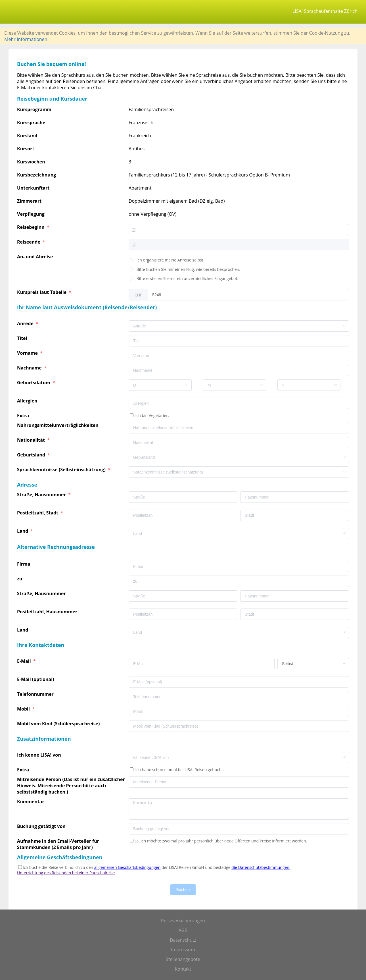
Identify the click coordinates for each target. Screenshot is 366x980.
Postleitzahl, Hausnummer (48, 612)
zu (20, 579)
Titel (23, 338)
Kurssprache (31, 122)
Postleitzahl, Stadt (38, 513)
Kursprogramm (34, 109)
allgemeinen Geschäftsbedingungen (127, 867)
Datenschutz (183, 940)
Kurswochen (31, 162)
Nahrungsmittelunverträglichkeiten (58, 425)
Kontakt (183, 969)
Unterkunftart (33, 188)
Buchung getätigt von (42, 826)
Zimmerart (29, 201)
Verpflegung (31, 214)
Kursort (26, 149)
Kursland (27, 136)
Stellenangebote (183, 959)
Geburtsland (32, 455)
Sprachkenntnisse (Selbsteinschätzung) (62, 470)
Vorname (28, 353)
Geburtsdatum (34, 383)
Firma (24, 564)
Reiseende (29, 242)
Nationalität (32, 440)
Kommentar (31, 802)
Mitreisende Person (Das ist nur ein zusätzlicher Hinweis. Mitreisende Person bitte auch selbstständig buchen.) (71, 786)
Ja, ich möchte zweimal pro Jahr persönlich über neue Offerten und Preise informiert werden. (221, 841)
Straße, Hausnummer (42, 495)
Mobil (24, 709)
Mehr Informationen (26, 39)
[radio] (167, 260)
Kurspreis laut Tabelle (42, 292)
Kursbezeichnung (36, 175)
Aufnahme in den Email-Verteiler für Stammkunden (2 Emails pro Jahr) (58, 844)
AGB (183, 930)
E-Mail (25, 661)
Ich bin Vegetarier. (152, 415)
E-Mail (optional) (36, 679)
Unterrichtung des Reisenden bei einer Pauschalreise (66, 873)
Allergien (28, 401)
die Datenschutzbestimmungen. (261, 867)
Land (23, 531)
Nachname (30, 368)
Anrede (26, 323)
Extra (24, 416)
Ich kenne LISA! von (40, 755)
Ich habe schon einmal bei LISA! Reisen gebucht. (179, 770)
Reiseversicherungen (183, 921)
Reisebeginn (31, 227)
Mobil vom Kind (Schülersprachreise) (59, 724)
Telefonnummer (36, 694)
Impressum (183, 950)
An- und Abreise (36, 257)
